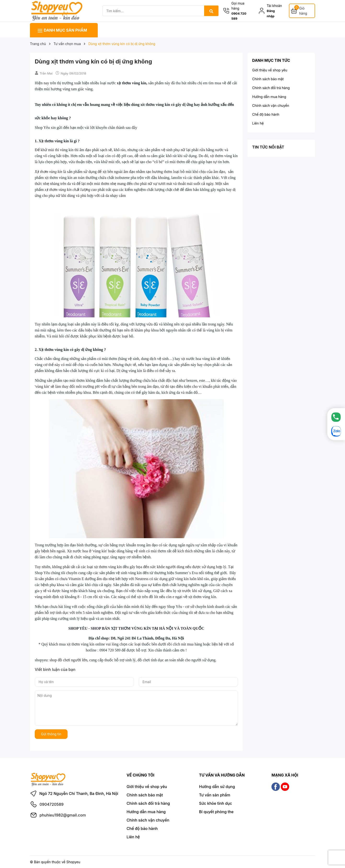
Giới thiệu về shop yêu (270, 70)
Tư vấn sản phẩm (215, 795)
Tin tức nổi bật (268, 147)
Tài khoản (274, 6)
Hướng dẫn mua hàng (269, 97)
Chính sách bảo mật (268, 79)
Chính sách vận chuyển (271, 106)
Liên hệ (258, 123)
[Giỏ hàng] (302, 11)
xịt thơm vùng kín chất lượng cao (71, 190)
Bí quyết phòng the (216, 812)
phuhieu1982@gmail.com (63, 815)
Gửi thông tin (51, 734)
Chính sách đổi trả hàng (271, 88)
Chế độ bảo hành (266, 114)
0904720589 (52, 804)
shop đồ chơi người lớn (69, 660)
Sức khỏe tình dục (216, 803)
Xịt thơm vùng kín (49, 172)
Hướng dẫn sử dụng (217, 787)
